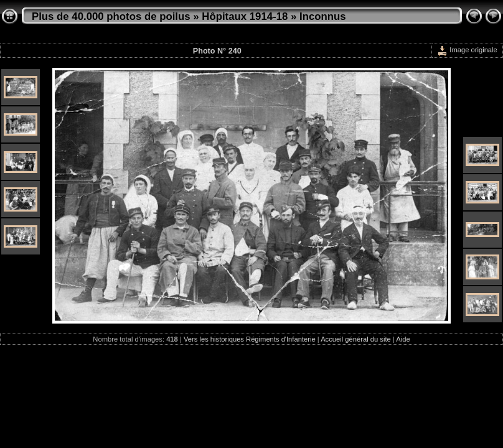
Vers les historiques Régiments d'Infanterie (250, 339)
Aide (403, 339)
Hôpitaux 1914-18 (245, 16)
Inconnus (323, 16)
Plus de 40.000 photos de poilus (111, 16)
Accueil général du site (356, 339)
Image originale (467, 50)
